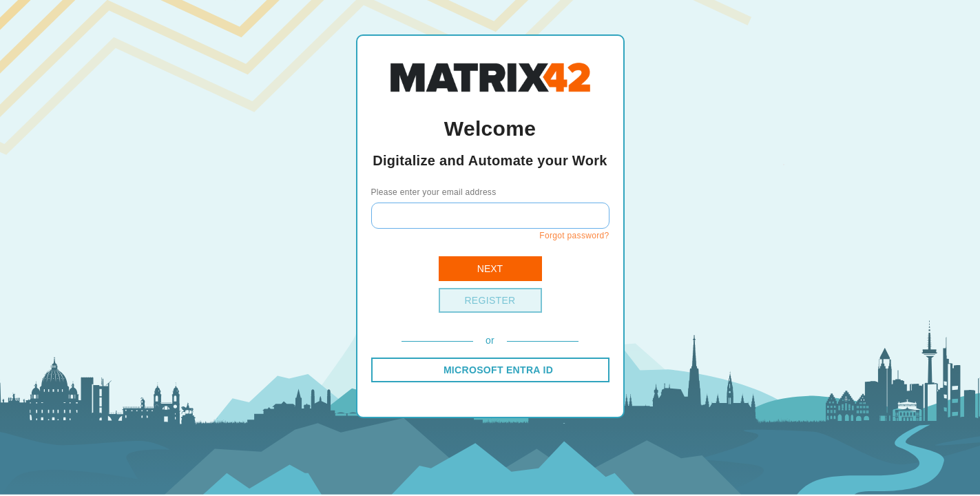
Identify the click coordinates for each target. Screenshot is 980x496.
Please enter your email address (434, 192)
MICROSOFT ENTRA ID (498, 370)
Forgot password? (574, 236)
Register (490, 300)
